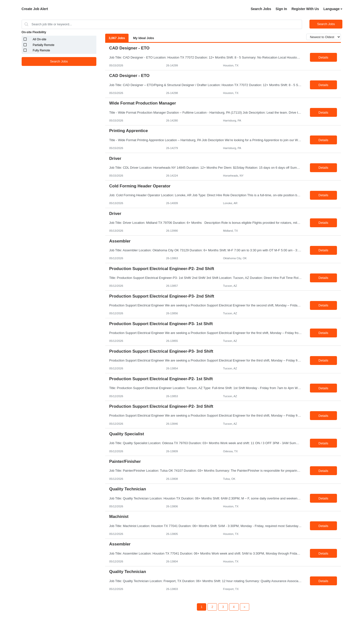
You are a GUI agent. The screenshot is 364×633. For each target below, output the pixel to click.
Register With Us (305, 9)
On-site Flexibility (34, 32)
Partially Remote (44, 45)
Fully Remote (41, 50)
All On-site (39, 39)
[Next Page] (245, 607)
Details (323, 57)
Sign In (281, 9)
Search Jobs (261, 9)
